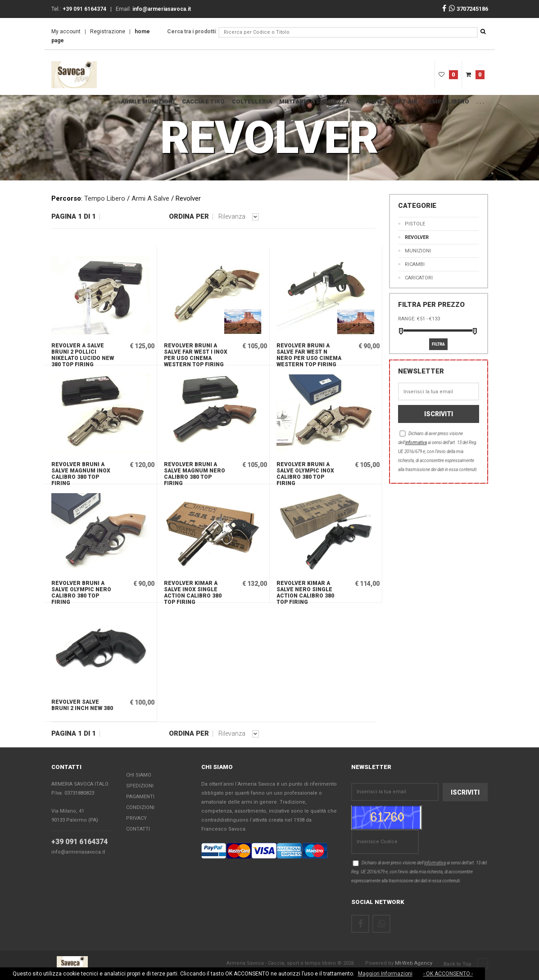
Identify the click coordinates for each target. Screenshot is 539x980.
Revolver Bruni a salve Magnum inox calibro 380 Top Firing (81, 472)
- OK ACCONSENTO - (448, 974)
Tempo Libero (447, 101)
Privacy (136, 819)
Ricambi (415, 264)
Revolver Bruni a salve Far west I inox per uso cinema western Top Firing (196, 354)
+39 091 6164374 (79, 842)
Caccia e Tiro (203, 101)
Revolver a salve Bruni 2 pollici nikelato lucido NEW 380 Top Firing (83, 354)
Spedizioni (140, 786)
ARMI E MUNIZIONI (148, 101)
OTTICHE (370, 101)
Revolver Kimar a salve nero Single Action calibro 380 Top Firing (305, 591)
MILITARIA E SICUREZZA (314, 101)
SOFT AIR (404, 101)
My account (66, 31)
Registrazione (108, 31)
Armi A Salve (150, 198)
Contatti (138, 829)
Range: (407, 319)
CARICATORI (419, 278)
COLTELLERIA (252, 101)
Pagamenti (140, 797)
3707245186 (469, 9)
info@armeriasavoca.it (78, 852)
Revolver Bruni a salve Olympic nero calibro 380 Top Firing (81, 591)
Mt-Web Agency (414, 963)
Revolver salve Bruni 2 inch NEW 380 (82, 705)
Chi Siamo (139, 775)
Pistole (415, 224)
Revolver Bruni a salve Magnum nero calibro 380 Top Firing (195, 472)
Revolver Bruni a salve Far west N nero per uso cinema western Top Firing (309, 354)
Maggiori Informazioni (385, 974)
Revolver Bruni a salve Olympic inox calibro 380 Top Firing (305, 472)
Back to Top (466, 964)
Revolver (417, 237)
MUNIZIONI (418, 251)
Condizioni (140, 808)
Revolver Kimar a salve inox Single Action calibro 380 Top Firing (193, 591)
